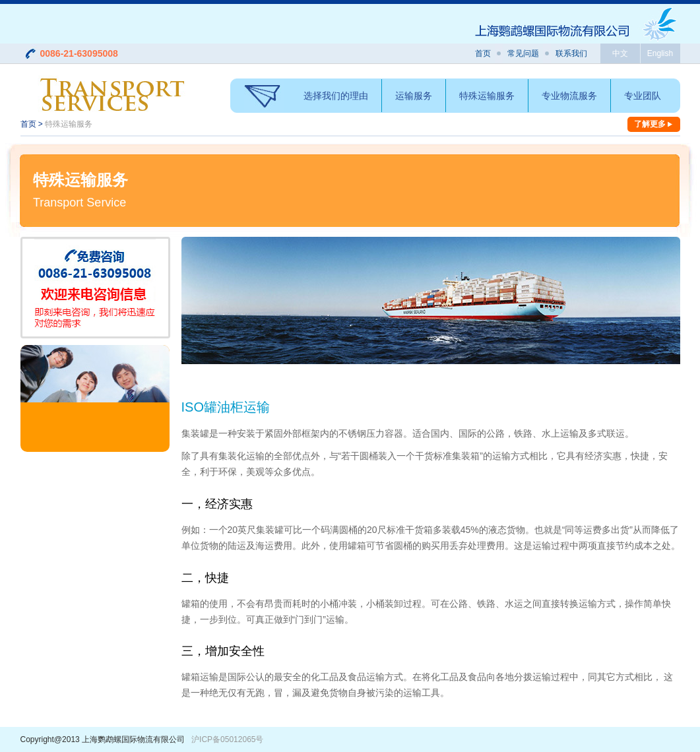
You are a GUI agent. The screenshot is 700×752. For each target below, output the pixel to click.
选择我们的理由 (336, 96)
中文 (620, 53)
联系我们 (571, 53)
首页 (483, 53)
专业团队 (643, 96)
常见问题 (523, 53)
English (660, 53)
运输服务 (414, 96)
